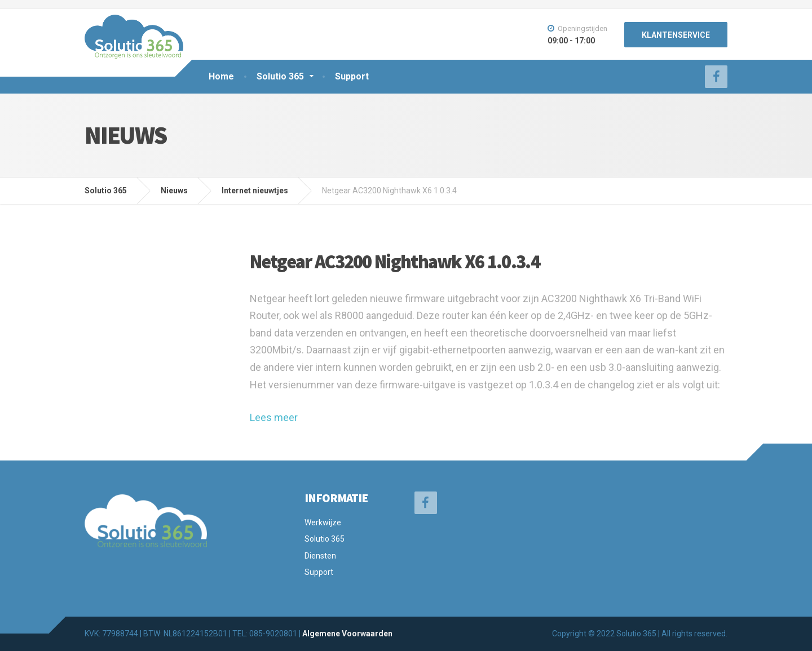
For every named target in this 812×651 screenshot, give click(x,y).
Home (221, 76)
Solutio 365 (280, 76)
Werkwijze (323, 522)
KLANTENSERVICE (676, 35)
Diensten (320, 556)
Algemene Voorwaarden (347, 634)
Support (352, 76)
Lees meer (274, 417)
